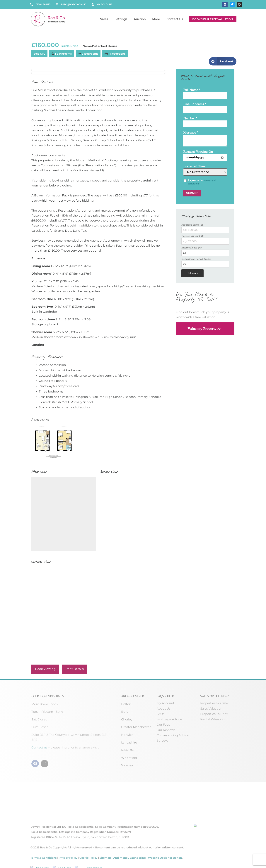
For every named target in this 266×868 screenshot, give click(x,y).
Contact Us (175, 19)
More (157, 19)
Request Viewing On (198, 152)
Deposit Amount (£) (193, 236)
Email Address (195, 104)
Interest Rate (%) (192, 248)
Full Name (192, 90)
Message (191, 133)
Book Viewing (45, 669)
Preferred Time (194, 166)
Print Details (75, 669)
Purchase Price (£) (192, 225)
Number (190, 119)
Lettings (122, 19)
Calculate (192, 273)
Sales (105, 19)
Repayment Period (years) (197, 259)
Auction (141, 19)
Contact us (40, 747)
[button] (223, 61)
